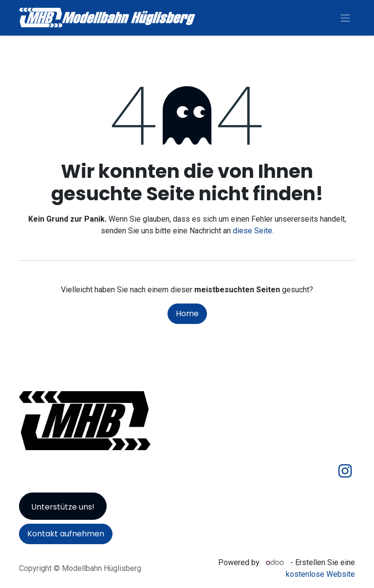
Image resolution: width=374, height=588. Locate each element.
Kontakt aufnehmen (66, 534)
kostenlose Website (320, 574)
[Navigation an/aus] (345, 18)
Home (187, 313)
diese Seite (252, 231)
